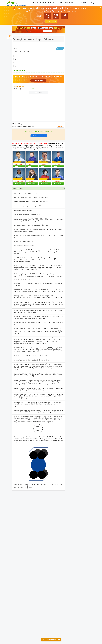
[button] (38, 188)
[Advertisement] (38, 106)
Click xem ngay (40, 145)
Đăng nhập (84, 3)
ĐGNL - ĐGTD (37, 3)
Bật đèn (9, 37)
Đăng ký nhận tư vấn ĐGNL (50, 640)
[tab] (38, 189)
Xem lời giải (38, 93)
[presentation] (30, 219)
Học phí (71, 3)
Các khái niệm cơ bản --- (24, 89)
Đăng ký (92, 3)
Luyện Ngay (60, 126)
